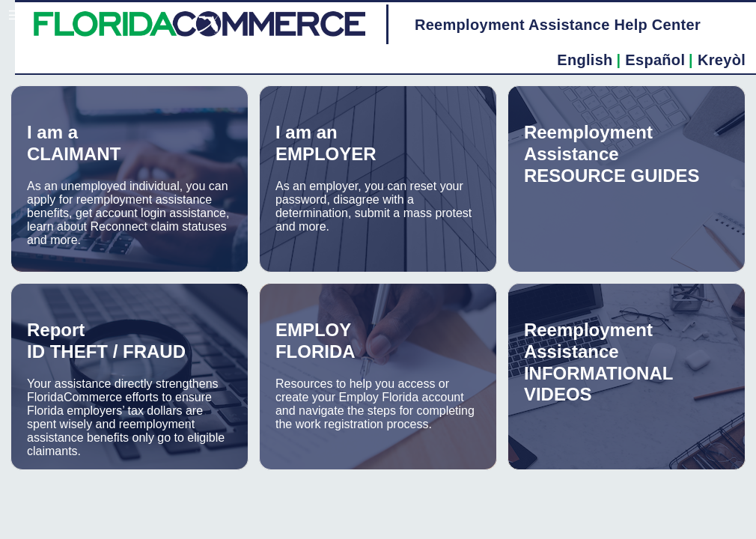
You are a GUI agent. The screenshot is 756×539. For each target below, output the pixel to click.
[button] (11, 15)
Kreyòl (722, 60)
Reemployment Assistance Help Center (558, 25)
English (585, 60)
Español (655, 60)
